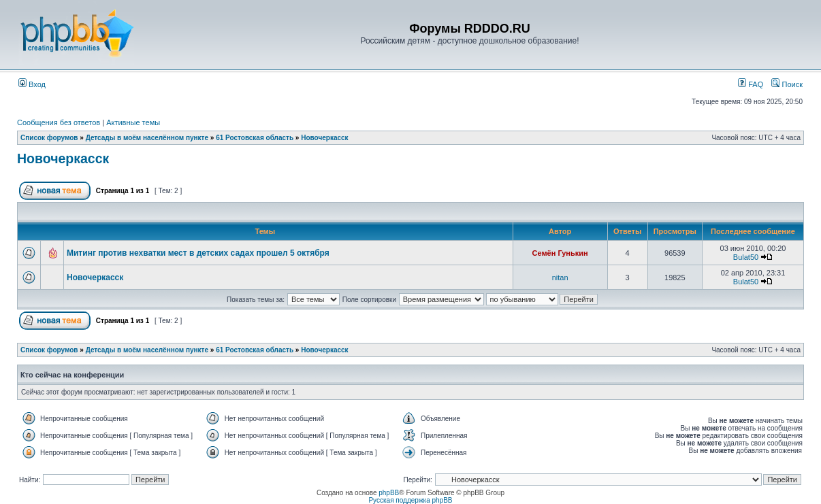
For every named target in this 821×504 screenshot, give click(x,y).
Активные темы (133, 122)
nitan (560, 278)
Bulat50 (746, 257)
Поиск (787, 84)
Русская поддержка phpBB (410, 500)
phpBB (389, 493)
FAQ (751, 84)
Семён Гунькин (560, 253)
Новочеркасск (324, 138)
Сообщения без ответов (59, 122)
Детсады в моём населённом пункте (147, 138)
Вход (32, 84)
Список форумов (49, 138)
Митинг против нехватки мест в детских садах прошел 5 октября (198, 253)
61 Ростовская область (255, 138)
